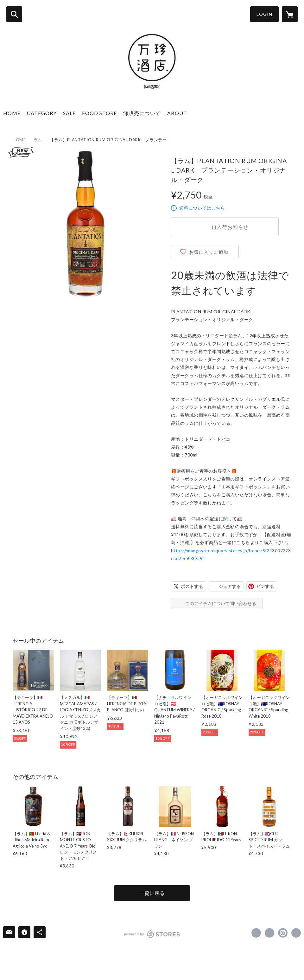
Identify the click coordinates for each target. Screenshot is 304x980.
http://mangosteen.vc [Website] (296, 933)
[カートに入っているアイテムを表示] (290, 14)
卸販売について (142, 113)
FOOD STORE (99, 113)
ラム (38, 140)
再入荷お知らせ (230, 227)
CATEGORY (42, 113)
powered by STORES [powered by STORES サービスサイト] (152, 934)
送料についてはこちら (202, 208)
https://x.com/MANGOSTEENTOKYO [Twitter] (269, 933)
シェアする (230, 586)
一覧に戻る (152, 893)
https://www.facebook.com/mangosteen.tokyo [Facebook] (256, 933)
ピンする (265, 586)
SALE (69, 113)
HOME (12, 113)
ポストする (192, 586)
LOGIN (264, 14)
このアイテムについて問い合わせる (221, 603)
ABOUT (177, 113)
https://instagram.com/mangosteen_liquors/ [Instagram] (283, 933)
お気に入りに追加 (209, 252)
